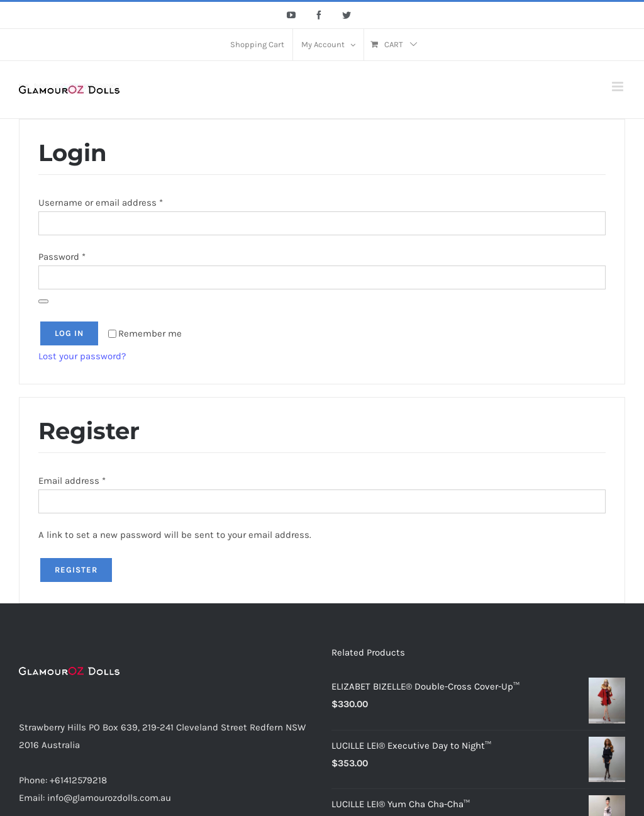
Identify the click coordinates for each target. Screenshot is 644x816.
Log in (69, 333)
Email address (72, 481)
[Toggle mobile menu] (619, 87)
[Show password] (43, 301)
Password (62, 257)
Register (76, 570)
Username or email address (101, 203)
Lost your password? (82, 356)
